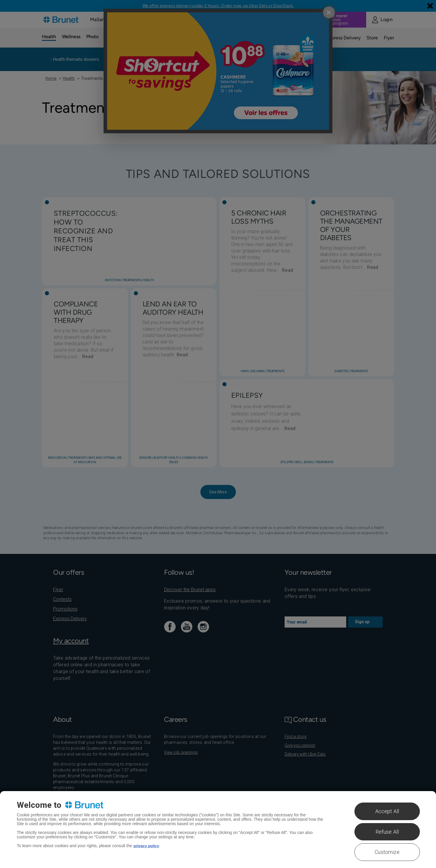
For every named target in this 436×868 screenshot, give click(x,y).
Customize (387, 852)
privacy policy (147, 846)
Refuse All (387, 832)
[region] (218, 830)
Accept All (387, 811)
